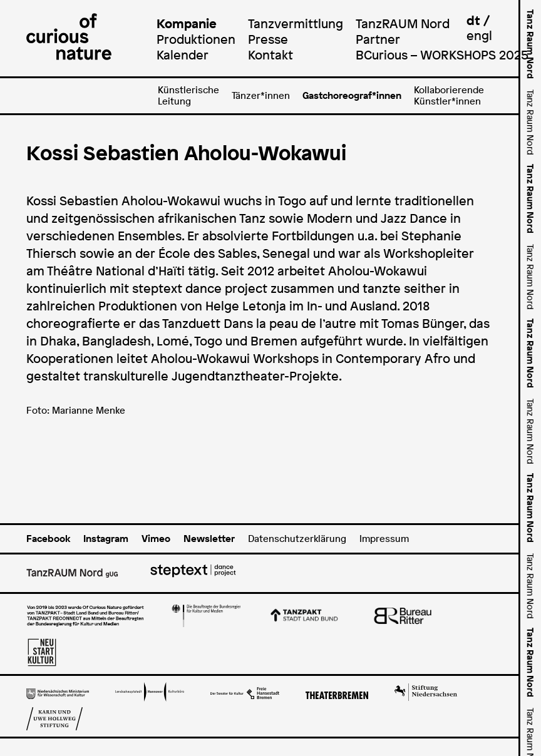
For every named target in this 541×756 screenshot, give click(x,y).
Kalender (183, 55)
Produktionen (196, 39)
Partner (378, 39)
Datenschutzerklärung (297, 539)
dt (473, 20)
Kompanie (187, 23)
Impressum (384, 539)
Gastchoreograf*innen (352, 95)
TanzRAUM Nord (403, 23)
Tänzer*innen (261, 95)
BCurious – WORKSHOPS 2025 (442, 55)
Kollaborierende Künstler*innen (449, 95)
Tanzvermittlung (296, 23)
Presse (268, 39)
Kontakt (270, 55)
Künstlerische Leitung (188, 95)
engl (479, 35)
